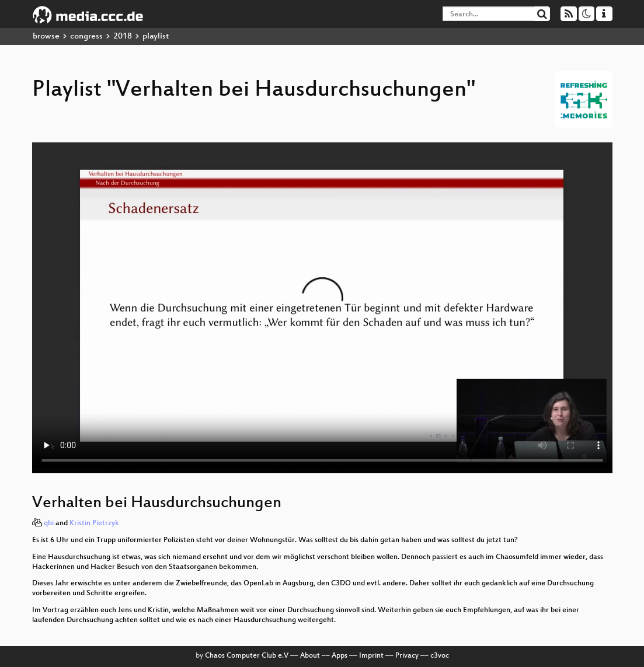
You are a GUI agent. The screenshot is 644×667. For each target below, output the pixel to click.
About (310, 656)
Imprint (371, 656)
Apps (340, 656)
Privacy (407, 656)
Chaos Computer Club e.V (247, 656)
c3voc (440, 656)
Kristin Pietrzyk (94, 523)
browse (46, 36)
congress (86, 36)
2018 (123, 36)
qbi (49, 523)
